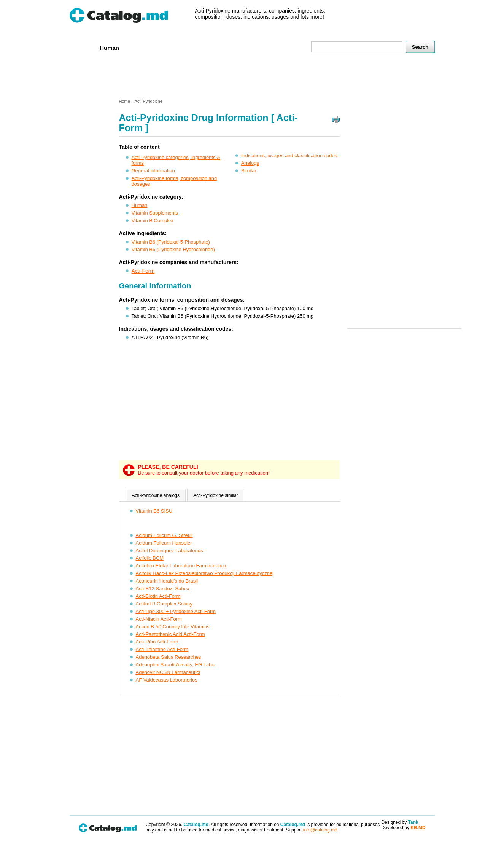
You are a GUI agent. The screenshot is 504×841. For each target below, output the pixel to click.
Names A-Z (259, 47)
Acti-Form (143, 271)
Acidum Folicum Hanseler (164, 543)
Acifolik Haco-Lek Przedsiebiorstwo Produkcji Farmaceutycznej (205, 573)
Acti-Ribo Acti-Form (157, 642)
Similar (249, 171)
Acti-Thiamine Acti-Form (162, 649)
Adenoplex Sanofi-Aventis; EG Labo (175, 665)
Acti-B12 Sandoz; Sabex (163, 589)
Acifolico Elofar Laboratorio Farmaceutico (181, 566)
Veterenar (142, 47)
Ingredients (219, 47)
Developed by (404, 828)
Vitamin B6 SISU (154, 511)
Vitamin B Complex (153, 221)
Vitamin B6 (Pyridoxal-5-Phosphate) (171, 242)
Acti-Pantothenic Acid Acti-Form (170, 634)
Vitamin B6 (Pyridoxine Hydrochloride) (173, 249)
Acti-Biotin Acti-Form (158, 596)
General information (153, 171)
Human (109, 48)
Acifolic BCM (150, 558)
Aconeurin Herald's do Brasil (167, 581)
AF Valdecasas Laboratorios (167, 680)
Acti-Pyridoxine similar (216, 495)
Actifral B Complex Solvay (164, 604)
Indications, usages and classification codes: (290, 155)
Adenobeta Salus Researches (169, 657)
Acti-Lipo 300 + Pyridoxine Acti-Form (176, 611)
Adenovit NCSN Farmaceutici (168, 672)
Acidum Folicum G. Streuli (164, 535)
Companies (179, 47)
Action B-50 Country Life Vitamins (173, 627)
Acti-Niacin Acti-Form (159, 619)
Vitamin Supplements (155, 213)
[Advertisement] (252, 77)
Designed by (400, 822)
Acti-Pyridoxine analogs (156, 495)
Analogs (250, 163)
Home (82, 47)
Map (288, 47)
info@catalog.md (320, 830)
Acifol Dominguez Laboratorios (169, 550)
